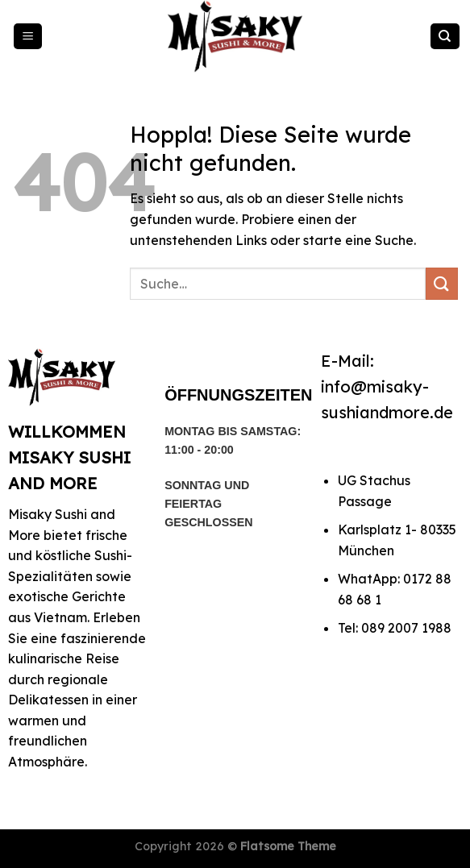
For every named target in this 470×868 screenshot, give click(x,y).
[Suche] (445, 37)
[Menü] (28, 37)
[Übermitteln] (442, 283)
